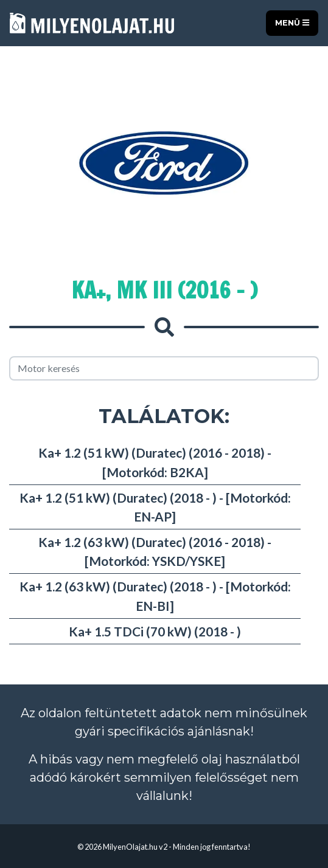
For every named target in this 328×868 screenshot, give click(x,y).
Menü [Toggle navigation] (292, 23)
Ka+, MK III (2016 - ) (164, 290)
